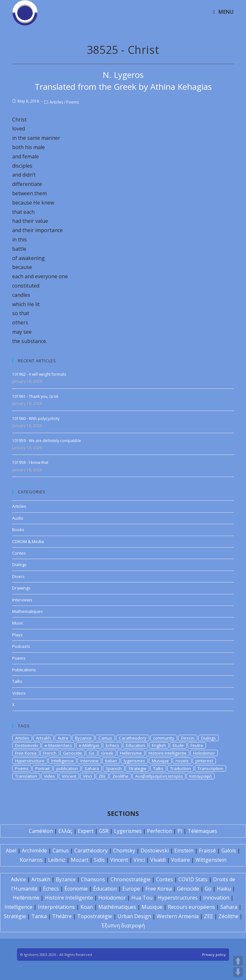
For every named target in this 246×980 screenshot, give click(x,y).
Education (135, 745)
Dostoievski (26, 745)
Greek (107, 753)
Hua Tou (142, 898)
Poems (73, 102)
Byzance (83, 738)
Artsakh (43, 738)
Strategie (137, 768)
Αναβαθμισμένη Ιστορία (159, 776)
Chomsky (124, 850)
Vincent (69, 776)
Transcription (210, 768)
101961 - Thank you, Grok (35, 396)
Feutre (197, 745)
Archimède (34, 850)
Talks (17, 681)
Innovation (216, 898)
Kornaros (31, 860)
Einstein (184, 850)
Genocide (73, 753)
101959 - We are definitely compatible (47, 441)
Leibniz (57, 860)
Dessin (188, 738)
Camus (105, 738)
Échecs (51, 889)
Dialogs (19, 565)
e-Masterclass (58, 745)
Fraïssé (207, 850)
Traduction (180, 768)
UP (238, 961)
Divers (18, 576)
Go (92, 753)
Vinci (87, 776)
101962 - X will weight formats (39, 374)
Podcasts (21, 646)
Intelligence (62, 761)
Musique (160, 761)
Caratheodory (133, 738)
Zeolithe (120, 776)
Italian (111, 761)
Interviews (22, 600)
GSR (104, 831)
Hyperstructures (178, 898)
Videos (19, 693)
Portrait (42, 768)
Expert (86, 831)
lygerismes (134, 761)
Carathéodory (91, 850)
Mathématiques (117, 907)
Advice (18, 879)
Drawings (21, 588)
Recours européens (191, 907)
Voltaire (180, 860)
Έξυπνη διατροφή (123, 926)
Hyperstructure (30, 761)
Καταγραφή (201, 776)
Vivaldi (158, 860)
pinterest (204, 761)
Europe (131, 889)
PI (180, 831)
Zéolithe (228, 916)
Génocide (188, 889)
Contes (19, 553)
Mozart (80, 860)
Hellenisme (131, 753)
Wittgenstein (211, 860)
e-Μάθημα (89, 745)
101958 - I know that (30, 462)
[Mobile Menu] (223, 12)
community (164, 738)
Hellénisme (26, 898)
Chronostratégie (131, 879)
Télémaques (202, 831)
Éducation (105, 889)
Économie (76, 889)
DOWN (238, 972)
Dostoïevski (155, 850)
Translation (26, 776)
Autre (63, 738)
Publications (24, 670)
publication (67, 768)
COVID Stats (193, 879)
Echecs (112, 745)
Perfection (160, 831)
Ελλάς (65, 831)
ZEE (102, 776)
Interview (89, 761)
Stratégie (15, 916)
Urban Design (134, 916)
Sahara (92, 768)
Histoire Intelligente (168, 753)
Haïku (224, 889)
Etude (178, 745)
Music (18, 623)
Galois (229, 850)
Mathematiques (28, 611)
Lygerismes (128, 831)
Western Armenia (178, 916)
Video (49, 776)
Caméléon (41, 831)
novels (182, 761)
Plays (17, 635)
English (159, 745)
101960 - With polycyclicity (36, 419)
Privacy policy (214, 955)
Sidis (99, 860)
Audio (18, 518)
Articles (56, 102)
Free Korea (26, 753)
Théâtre (62, 916)
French (50, 753)
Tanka (39, 916)
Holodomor (204, 753)
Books (18, 530)
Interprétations (56, 907)
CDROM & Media (28, 541)
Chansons (93, 879)
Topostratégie (95, 916)
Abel (11, 850)
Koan (87, 907)
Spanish (114, 768)
